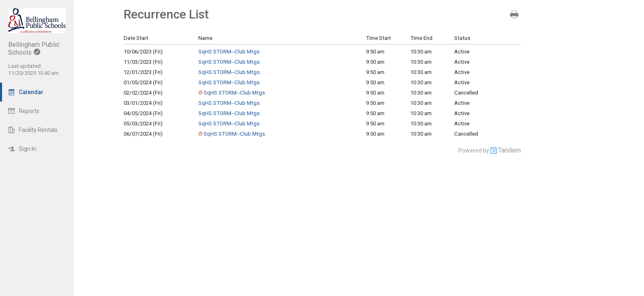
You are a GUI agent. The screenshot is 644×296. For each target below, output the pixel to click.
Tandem (509, 150)
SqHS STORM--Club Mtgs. (230, 52)
